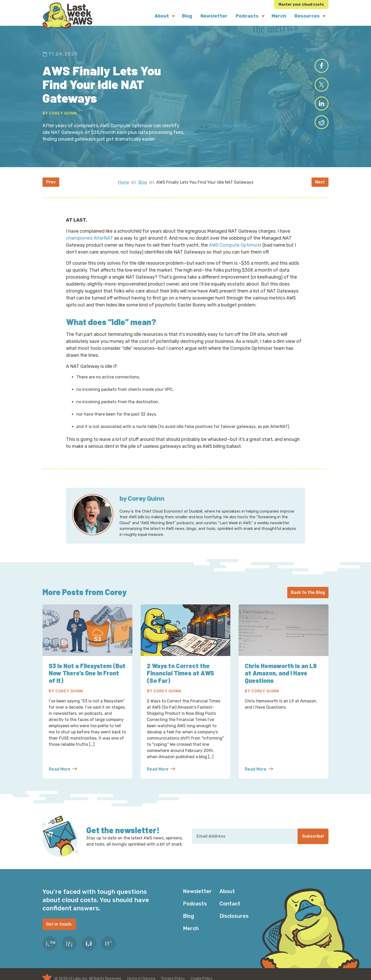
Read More (63, 769)
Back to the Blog (308, 592)
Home (124, 182)
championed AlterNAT (90, 238)
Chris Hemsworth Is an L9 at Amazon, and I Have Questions (281, 673)
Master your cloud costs (301, 5)
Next (320, 182)
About (227, 891)
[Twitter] (50, 943)
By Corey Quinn (60, 113)
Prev (51, 182)
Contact (230, 904)
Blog (143, 182)
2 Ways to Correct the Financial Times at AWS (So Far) (181, 673)
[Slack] (108, 943)
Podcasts (195, 904)
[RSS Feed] (89, 943)
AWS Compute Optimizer (235, 245)
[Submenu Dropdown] (173, 16)
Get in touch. (59, 924)
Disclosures (234, 916)
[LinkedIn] (69, 943)
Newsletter (197, 891)
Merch (191, 928)
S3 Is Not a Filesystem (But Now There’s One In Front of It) (87, 673)
